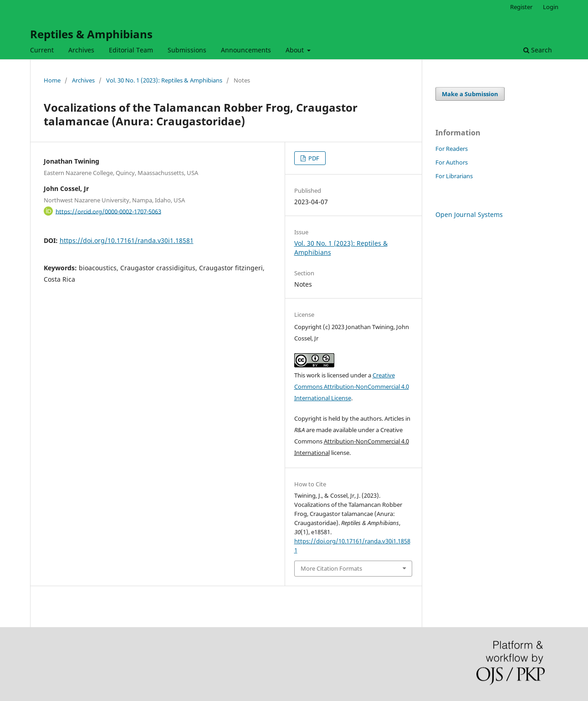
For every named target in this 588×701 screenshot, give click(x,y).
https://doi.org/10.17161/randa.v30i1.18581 (127, 240)
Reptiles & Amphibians (91, 34)
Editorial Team (131, 50)
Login (551, 7)
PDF (313, 158)
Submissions (187, 50)
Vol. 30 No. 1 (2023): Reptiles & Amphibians (164, 80)
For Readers (452, 149)
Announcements (246, 50)
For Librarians (454, 176)
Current (42, 50)
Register (521, 7)
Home (52, 80)
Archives (81, 50)
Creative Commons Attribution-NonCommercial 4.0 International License (352, 387)
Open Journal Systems (469, 214)
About (296, 50)
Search (538, 50)
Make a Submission (470, 94)
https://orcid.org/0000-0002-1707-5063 (108, 211)
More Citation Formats (331, 568)
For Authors (452, 162)
